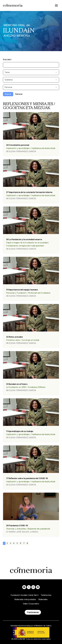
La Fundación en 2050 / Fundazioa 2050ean (26, 387)
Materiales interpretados (25, 599)
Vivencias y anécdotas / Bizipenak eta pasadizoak (28, 529)
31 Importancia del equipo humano (22, 290)
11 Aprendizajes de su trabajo (20, 431)
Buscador (7, 59)
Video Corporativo (31, 604)
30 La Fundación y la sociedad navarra (24, 239)
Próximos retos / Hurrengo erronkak (23, 340)
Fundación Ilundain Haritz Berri (25, 595)
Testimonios (46, 595)
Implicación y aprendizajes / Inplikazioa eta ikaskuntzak (31, 148)
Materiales (43, 599)
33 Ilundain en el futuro (17, 384)
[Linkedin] (38, 587)
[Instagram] (33, 587)
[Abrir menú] (56, 5)
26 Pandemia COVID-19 (17, 526)
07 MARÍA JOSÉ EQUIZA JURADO (22, 532)
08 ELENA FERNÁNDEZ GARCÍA (21, 151)
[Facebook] (24, 587)
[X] (29, 587)
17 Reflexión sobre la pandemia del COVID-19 (27, 478)
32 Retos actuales (14, 337)
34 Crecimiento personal (18, 145)
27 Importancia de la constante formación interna (29, 192)
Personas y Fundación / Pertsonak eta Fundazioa (28, 293)
